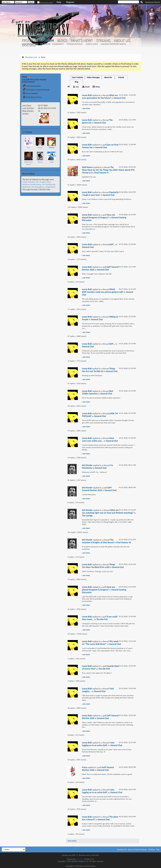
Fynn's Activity (77, 77)
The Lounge (87, 516)
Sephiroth (26, 187)
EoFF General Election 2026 (97, 489)
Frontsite (30, 40)
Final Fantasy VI (102, 173)
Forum (48, 40)
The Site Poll (102, 619)
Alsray (40, 162)
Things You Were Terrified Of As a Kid (99, 566)
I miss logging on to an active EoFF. (98, 744)
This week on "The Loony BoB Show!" (100, 643)
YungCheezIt (50, 187)
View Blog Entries (32, 97)
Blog (77, 82)
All (69, 87)
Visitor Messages (93, 77)
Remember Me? (45, 3)
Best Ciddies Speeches (98, 392)
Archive (152, 849)
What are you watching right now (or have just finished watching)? (108, 511)
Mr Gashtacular (49, 184)
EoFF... (112, 244)
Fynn (77, 87)
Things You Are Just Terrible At (99, 370)
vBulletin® (80, 859)
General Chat (120, 98)
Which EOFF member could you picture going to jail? (103, 291)
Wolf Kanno (87, 167)
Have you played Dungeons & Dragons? (99, 216)
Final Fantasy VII (124, 542)
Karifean (26, 184)
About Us (122, 40)
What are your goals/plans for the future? (100, 97)
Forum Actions (75, 44)
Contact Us (122, 849)
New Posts (27, 44)
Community (58, 44)
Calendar (45, 44)
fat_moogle (41, 182)
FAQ (36, 44)
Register (70, 2)
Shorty (40, 148)
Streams (103, 40)
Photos (98, 87)
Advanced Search (153, 2)
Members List (31, 57)
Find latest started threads (36, 90)
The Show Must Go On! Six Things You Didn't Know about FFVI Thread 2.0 (108, 170)
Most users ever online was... (98, 440)
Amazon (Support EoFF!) (113, 44)
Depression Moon (28, 163)
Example (31, 182)
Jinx (28, 148)
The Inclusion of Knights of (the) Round (98, 541)
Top (158, 849)
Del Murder (87, 465)
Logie (52, 162)
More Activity (72, 841)
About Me (108, 77)
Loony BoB (87, 95)
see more (86, 108)
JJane (48, 182)
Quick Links (92, 44)
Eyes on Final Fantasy (138, 849)
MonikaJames (36, 184)
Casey (25, 182)
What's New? (82, 40)
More (57, 132)
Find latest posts (32, 86)
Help (59, 2)
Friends (121, 77)
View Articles (30, 93)
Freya (84, 767)
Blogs (62, 40)
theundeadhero (38, 187)
